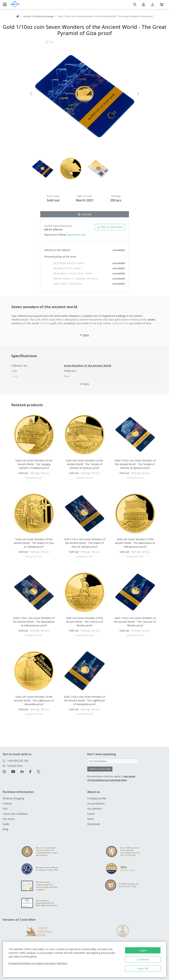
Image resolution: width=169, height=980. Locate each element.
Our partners (95, 809)
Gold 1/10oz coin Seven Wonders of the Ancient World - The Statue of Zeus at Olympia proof (84, 543)
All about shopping (13, 798)
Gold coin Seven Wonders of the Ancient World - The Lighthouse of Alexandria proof (34, 700)
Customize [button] (143, 959)
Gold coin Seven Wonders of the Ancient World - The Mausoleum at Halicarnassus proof (135, 543)
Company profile (97, 798)
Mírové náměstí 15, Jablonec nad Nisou (76, 278)
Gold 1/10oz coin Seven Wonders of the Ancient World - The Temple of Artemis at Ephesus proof (135, 464)
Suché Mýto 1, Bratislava (67, 284)
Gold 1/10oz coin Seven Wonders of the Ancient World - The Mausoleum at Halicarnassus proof (34, 622)
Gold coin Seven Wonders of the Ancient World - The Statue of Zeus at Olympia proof (34, 543)
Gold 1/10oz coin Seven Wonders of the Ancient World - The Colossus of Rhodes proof (135, 622)
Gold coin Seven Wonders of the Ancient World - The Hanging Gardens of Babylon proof (34, 464)
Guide (6, 824)
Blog (5, 829)
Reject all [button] (143, 968)
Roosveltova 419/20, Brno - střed (72, 273)
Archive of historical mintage (38, 16)
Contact (7, 803)
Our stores (9, 819)
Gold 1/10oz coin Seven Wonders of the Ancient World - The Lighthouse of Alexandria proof (84, 700)
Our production (96, 803)
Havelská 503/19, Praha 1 (68, 268)
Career (91, 814)
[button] (38, 94)
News (91, 819)
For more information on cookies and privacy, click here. (38, 963)
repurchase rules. (77, 235)
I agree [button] (143, 950)
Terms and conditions (15, 814)
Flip (50, 44)
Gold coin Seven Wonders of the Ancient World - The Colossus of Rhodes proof (84, 622)
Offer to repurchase (110, 227)
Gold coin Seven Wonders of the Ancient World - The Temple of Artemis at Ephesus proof (84, 464)
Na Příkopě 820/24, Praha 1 (69, 263)
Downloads (94, 824)
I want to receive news (100, 769)
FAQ (5, 809)
